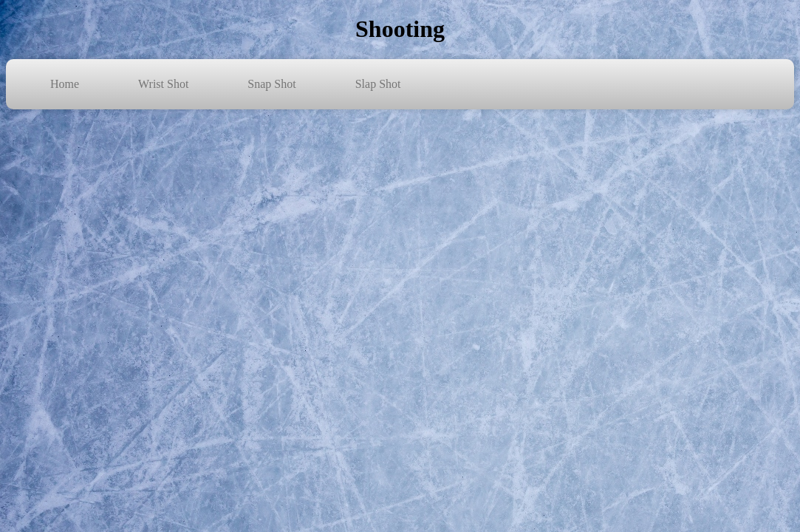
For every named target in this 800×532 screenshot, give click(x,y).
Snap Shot (271, 84)
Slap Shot (378, 84)
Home (65, 84)
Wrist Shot (163, 84)
